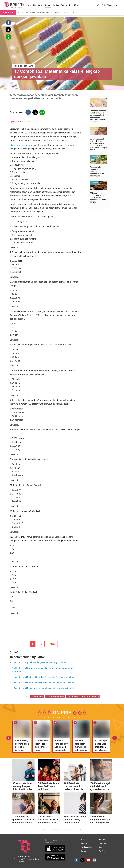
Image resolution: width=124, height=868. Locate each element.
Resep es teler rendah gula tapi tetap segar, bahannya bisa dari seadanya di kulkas (98, 171)
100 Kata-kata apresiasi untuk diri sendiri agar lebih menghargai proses (49, 820)
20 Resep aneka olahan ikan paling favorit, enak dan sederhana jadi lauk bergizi (98, 198)
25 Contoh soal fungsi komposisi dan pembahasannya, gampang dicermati (43, 670)
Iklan (83, 840)
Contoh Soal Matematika (78, 696)
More (77, 5)
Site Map (102, 851)
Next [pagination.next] (53, 644)
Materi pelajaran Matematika (24, 145)
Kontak (84, 843)
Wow (40, 5)
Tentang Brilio (87, 847)
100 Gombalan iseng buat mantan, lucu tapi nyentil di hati (100, 820)
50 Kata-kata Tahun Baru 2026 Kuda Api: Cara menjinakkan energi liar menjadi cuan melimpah (49, 787)
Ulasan (95, 696)
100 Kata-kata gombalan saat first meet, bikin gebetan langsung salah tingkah (23, 820)
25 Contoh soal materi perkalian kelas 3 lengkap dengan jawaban (43, 683)
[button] (19, 13)
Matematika (37, 696)
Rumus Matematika (55, 696)
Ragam (48, 5)
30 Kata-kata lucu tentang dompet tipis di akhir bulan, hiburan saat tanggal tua (23, 787)
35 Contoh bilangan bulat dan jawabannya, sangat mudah (39, 662)
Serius (56, 5)
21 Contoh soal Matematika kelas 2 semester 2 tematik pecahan (43, 677)
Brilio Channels (110, 5)
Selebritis (32, 5)
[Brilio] (14, 5)
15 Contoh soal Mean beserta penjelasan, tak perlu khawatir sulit (43, 688)
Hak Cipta (102, 840)
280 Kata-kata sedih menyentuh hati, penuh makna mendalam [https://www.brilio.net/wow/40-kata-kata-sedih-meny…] (50, 12)
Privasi (84, 851)
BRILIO (18, 66)
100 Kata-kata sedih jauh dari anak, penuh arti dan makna (75, 820)
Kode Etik (102, 843)
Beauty (64, 5)
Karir (100, 847)
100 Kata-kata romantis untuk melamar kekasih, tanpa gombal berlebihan (74, 787)
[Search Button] (98, 6)
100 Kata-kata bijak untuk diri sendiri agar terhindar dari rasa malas (100, 787)
